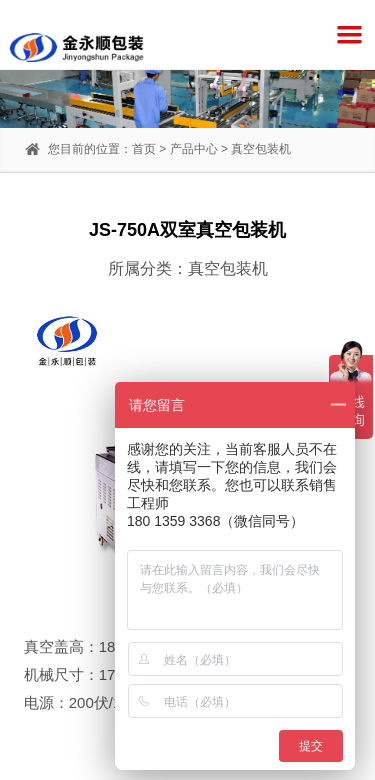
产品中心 (194, 149)
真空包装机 (261, 149)
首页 (144, 149)
